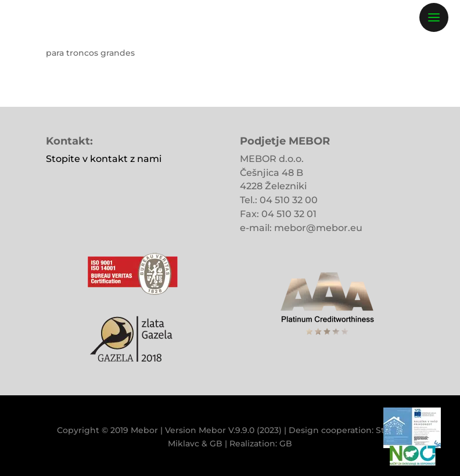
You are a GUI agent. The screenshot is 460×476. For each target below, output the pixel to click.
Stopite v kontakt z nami (104, 159)
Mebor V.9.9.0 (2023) (240, 430)
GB (216, 443)
